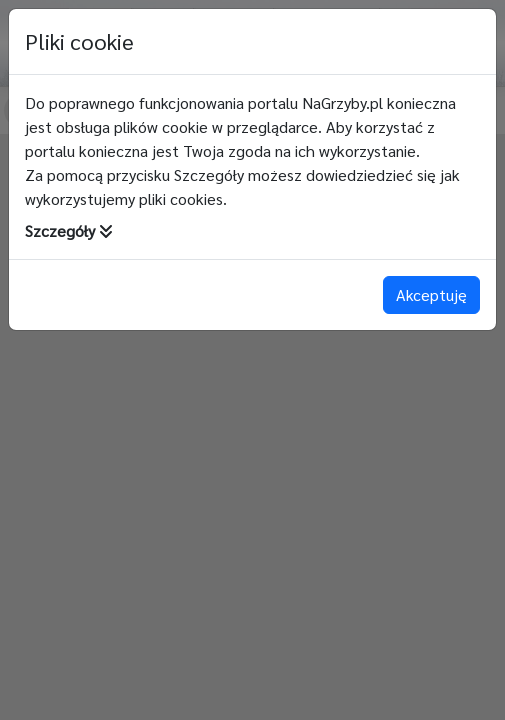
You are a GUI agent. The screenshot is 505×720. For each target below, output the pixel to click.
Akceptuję (431, 294)
